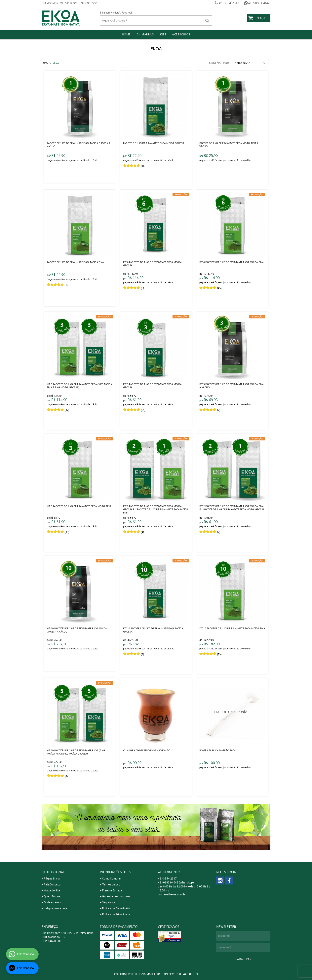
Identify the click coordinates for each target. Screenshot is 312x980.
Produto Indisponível (232, 714)
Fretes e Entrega (112, 890)
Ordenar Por (219, 63)
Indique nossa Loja (55, 908)
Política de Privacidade (116, 914)
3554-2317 (229, 3)
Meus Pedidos (69, 3)
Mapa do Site (52, 890)
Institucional (53, 872)
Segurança (109, 902)
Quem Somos (50, 3)
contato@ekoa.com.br (172, 894)
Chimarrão (145, 34)
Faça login (127, 13)
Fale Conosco (88, 3)
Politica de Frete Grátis (116, 908)
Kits (163, 34)
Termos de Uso (111, 884)
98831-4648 (259, 3)
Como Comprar (112, 878)
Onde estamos (53, 902)
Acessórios (181, 34)
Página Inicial (52, 878)
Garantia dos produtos (116, 896)
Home (126, 34)
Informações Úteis (116, 872)
